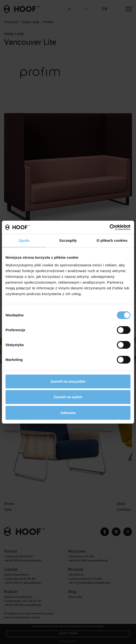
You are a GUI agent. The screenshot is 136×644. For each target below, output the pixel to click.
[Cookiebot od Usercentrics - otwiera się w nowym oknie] (110, 227)
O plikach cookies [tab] (112, 240)
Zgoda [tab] (24, 240)
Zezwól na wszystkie (68, 381)
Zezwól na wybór (68, 397)
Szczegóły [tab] (68, 240)
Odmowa (68, 413)
